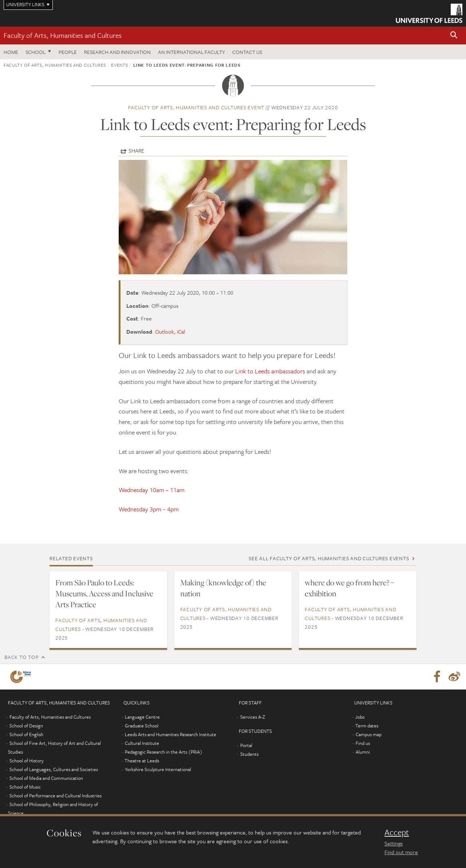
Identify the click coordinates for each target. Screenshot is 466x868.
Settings (394, 843)
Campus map (369, 734)
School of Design (26, 726)
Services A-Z (253, 717)
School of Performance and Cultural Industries (56, 796)
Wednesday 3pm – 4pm (149, 509)
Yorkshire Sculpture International (158, 769)
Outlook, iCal (170, 331)
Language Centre (142, 717)
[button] (454, 36)
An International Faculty (191, 52)
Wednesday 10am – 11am (152, 490)
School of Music (25, 787)
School (35, 52)
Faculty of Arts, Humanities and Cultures (63, 35)
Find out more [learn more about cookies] (401, 852)
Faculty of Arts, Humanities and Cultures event (196, 107)
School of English (26, 734)
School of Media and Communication (46, 778)
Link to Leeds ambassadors (270, 371)
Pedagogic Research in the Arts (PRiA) (164, 752)
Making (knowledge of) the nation (223, 588)
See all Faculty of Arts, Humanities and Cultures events (329, 558)
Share (136, 150)
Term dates (367, 726)
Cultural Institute (142, 743)
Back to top (21, 657)
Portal (246, 745)
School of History (27, 761)
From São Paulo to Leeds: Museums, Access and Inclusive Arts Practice (104, 593)
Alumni (363, 752)
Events (119, 65)
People (68, 52)
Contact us (247, 52)
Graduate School (142, 726)
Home (11, 52)
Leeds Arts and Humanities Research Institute (171, 734)
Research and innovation (117, 52)
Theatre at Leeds (142, 761)
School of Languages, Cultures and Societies (54, 769)
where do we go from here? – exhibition (349, 588)
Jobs (360, 717)
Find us (363, 743)
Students (249, 754)
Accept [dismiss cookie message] (397, 832)
